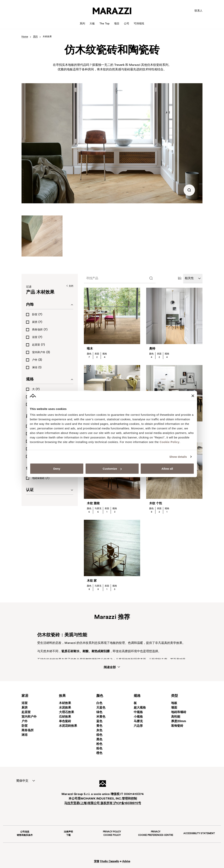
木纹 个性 (156, 504)
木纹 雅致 (93, 504)
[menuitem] (22, 781)
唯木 (90, 349)
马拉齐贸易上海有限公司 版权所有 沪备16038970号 (103, 803)
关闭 (70, 286)
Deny (57, 469)
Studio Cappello (110, 861)
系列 (35, 37)
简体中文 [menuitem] (22, 781)
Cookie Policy (170, 442)
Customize (112, 469)
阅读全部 (112, 667)
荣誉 (97, 861)
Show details (178, 457)
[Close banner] (193, 396)
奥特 (152, 349)
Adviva (126, 861)
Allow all (167, 469)
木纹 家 (92, 581)
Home (25, 37)
